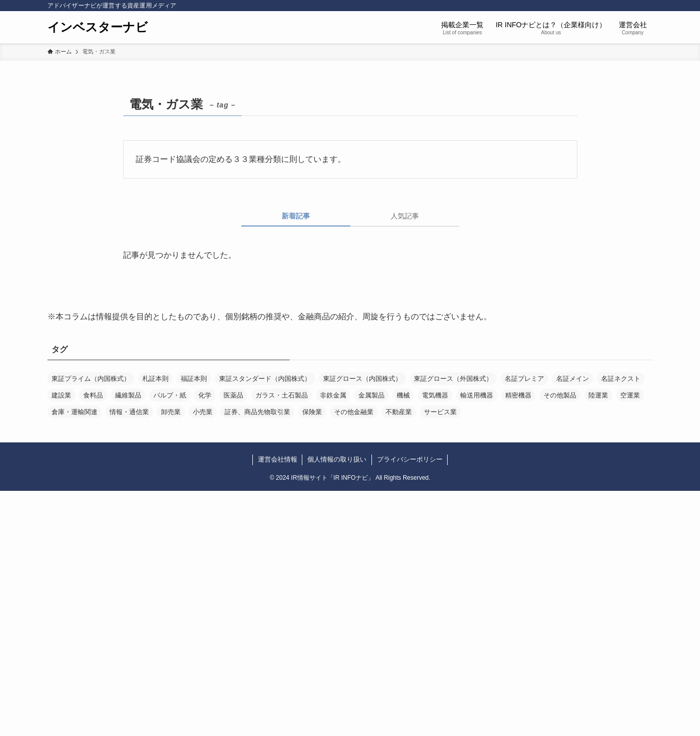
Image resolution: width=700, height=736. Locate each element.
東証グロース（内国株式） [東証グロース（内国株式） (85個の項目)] (362, 379)
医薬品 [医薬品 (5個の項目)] (233, 395)
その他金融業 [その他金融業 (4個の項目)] (354, 412)
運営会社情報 (278, 459)
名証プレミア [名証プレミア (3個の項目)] (524, 379)
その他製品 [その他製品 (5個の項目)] (560, 395)
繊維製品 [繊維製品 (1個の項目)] (128, 395)
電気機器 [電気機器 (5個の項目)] (435, 395)
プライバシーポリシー (410, 459)
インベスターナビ (98, 27)
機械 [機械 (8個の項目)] (403, 395)
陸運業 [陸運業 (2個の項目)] (598, 395)
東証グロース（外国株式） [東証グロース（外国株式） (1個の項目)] (453, 379)
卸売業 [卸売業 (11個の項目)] (171, 412)
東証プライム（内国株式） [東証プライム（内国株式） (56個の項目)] (91, 379)
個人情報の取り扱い (337, 459)
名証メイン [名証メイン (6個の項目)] (573, 379)
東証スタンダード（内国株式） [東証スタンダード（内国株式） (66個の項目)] (265, 379)
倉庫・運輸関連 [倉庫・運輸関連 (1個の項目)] (74, 412)
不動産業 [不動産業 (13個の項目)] (399, 412)
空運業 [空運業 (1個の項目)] (630, 395)
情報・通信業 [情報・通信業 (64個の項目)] (129, 412)
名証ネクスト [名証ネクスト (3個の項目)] (621, 379)
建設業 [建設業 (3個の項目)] (61, 395)
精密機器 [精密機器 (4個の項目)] (518, 395)
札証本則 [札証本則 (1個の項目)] (155, 379)
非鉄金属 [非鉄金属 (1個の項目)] (333, 395)
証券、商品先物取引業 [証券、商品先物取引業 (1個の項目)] (257, 412)
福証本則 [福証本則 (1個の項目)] (194, 379)
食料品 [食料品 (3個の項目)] (93, 395)
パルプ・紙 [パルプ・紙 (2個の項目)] (170, 395)
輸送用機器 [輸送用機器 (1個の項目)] (477, 395)
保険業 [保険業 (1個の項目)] (312, 412)
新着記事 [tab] (296, 216)
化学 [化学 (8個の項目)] (205, 395)
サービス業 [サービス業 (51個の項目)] (440, 412)
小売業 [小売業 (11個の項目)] (203, 412)
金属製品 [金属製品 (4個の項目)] (371, 395)
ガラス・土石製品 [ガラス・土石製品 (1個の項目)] (282, 395)
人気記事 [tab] (405, 216)
